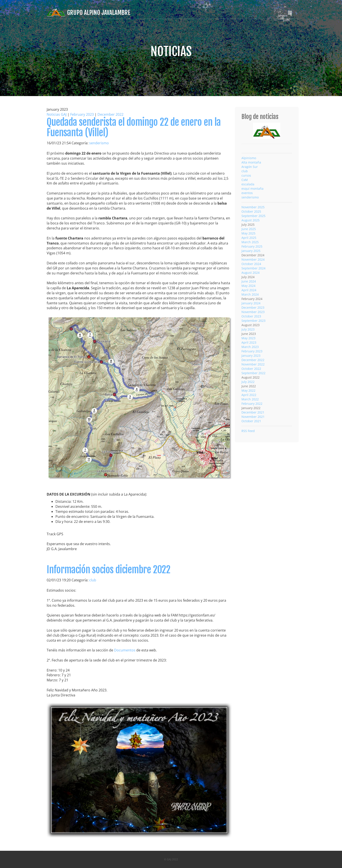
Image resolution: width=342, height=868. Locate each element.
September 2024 (253, 268)
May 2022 (248, 390)
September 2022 (253, 373)
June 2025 (249, 229)
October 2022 (251, 369)
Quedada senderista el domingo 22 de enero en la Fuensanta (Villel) (134, 127)
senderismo (99, 143)
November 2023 (253, 312)
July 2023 (248, 329)
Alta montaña (251, 162)
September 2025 (253, 216)
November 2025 (253, 207)
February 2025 (252, 246)
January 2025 (251, 251)
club (93, 580)
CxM (245, 180)
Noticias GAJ (57, 114)
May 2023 (248, 338)
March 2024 (250, 294)
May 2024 (248, 286)
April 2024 (249, 290)
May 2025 (248, 233)
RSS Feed (248, 431)
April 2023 (249, 342)
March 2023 (250, 347)
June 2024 (249, 281)
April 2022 (249, 395)
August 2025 (251, 220)
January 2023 (251, 356)
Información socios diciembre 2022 (109, 570)
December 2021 (253, 412)
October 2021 (251, 421)
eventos (247, 193)
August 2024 (251, 273)
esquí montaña (252, 189)
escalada (248, 184)
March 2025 (250, 242)
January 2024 (251, 303)
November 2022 (253, 364)
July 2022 (248, 382)
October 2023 (251, 316)
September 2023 (253, 321)
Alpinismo (249, 158)
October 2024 (251, 264)
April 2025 (249, 238)
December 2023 (253, 307)
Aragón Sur (250, 167)
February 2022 (252, 404)
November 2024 (253, 259)
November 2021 (253, 417)
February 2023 (82, 114)
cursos (246, 175)
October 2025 (251, 211)
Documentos (125, 650)
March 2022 (250, 399)
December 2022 (110, 114)
